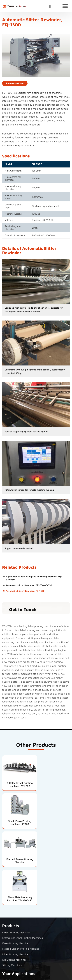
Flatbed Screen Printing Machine (19, 820)
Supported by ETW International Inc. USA (36, 976)
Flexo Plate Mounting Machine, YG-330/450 (53, 820)
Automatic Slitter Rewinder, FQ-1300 (25, 591)
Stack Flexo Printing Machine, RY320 (53, 783)
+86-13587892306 (16, 953)
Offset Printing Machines (16, 854)
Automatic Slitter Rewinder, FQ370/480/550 (29, 585)
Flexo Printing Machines (16, 864)
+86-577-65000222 (17, 958)
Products (11, 847)
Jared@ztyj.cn (14, 948)
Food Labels (9, 918)
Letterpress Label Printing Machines (23, 859)
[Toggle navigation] (65, 6)
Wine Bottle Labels (13, 907)
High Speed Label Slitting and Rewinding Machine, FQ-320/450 (34, 578)
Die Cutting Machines (14, 881)
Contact (10, 932)
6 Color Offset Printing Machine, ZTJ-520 (19, 783)
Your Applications (19, 895)
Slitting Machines (12, 886)
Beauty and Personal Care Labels (21, 912)
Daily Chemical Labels (15, 902)
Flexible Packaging (13, 923)
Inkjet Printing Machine (15, 875)
